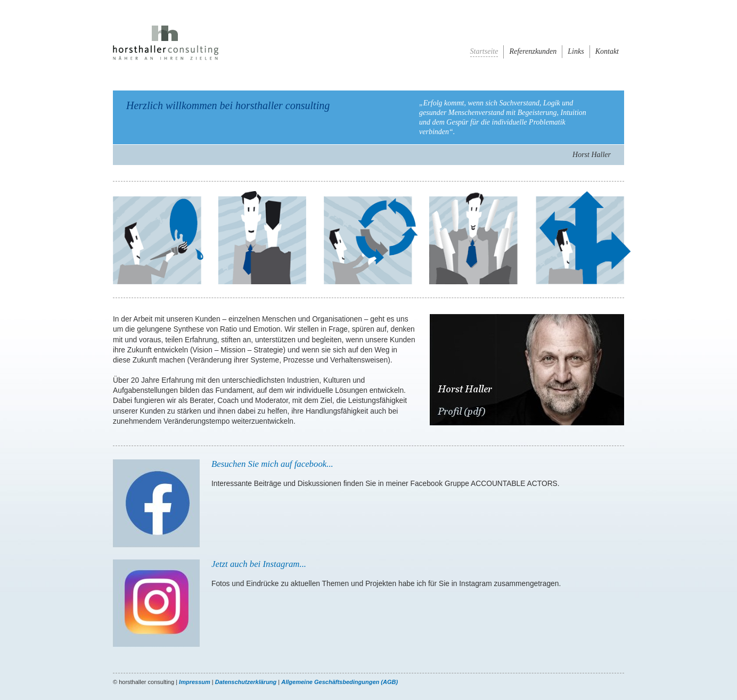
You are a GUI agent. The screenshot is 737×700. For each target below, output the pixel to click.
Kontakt (607, 51)
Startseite (484, 51)
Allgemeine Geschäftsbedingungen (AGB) (339, 682)
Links (576, 51)
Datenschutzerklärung (246, 682)
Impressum (195, 682)
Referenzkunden (533, 51)
